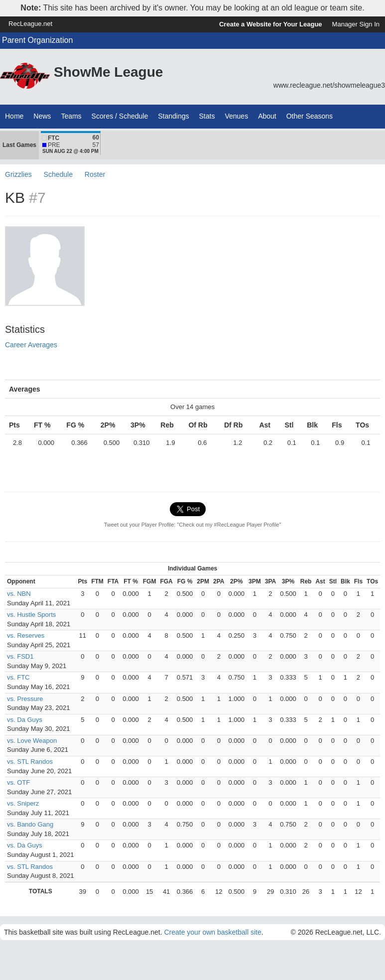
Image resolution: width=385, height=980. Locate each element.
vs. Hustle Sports (31, 615)
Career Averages (31, 345)
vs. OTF (18, 782)
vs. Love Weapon (32, 741)
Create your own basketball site (212, 932)
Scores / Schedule (120, 116)
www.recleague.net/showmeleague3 (329, 85)
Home (14, 116)
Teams (71, 116)
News (42, 116)
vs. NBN (19, 594)
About (267, 116)
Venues (236, 116)
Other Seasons (310, 116)
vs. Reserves (26, 635)
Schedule (58, 174)
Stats (207, 116)
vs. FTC (18, 677)
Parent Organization (37, 40)
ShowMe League (108, 72)
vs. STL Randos (30, 762)
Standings (173, 116)
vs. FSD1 (20, 656)
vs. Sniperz (23, 803)
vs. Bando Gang (30, 824)
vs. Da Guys (25, 720)
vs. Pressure (25, 699)
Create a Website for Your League (271, 24)
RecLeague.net (30, 24)
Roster (95, 174)
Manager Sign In (356, 24)
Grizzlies (18, 174)
